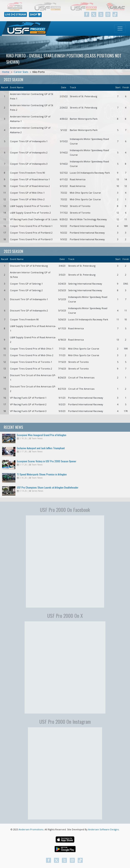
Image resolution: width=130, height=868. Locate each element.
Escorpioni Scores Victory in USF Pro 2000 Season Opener (47, 461)
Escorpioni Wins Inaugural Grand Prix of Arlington (42, 435)
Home (6, 72)
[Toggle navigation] (120, 29)
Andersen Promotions (31, 829)
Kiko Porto (39, 72)
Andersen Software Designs (103, 829)
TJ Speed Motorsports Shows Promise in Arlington (42, 474)
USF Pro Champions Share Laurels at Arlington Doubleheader (48, 487)
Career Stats (21, 72)
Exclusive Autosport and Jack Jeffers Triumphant (41, 448)
